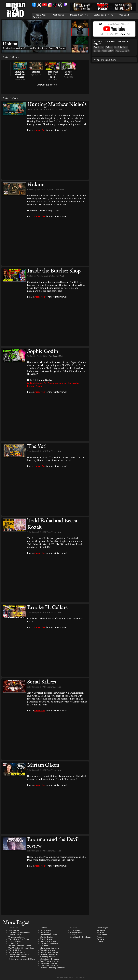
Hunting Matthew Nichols (20, 74)
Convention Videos (17, 957)
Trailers (44, 946)
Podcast (109, 47)
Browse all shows (47, 85)
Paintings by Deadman (81, 937)
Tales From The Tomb (19, 939)
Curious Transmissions (19, 933)
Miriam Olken (43, 765)
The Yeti (37, 447)
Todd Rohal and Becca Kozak (52, 524)
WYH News (46, 930)
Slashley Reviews (48, 957)
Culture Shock (15, 941)
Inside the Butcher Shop (52, 74)
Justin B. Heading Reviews (52, 968)
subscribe (40, 130)
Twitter (100, 939)
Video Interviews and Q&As (22, 959)
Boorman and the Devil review (53, 843)
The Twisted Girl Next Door (21, 948)
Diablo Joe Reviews (103, 15)
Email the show (121, 47)
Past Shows (58, 15)
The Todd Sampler (49, 966)
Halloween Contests (50, 948)
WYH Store (102, 935)
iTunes (97, 51)
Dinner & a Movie (79, 15)
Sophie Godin (69, 73)
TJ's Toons (75, 930)
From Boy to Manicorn (19, 955)
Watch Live (99, 47)
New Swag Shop (122, 51)
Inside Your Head (17, 952)
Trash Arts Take (16, 937)
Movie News (46, 939)
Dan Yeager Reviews (50, 961)
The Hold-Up (15, 950)
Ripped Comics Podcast (20, 946)
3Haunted (13, 944)
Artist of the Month (49, 944)
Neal (60, 109)
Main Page (41, 15)
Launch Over (15, 935)
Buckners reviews (49, 963)
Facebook (101, 930)
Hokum (36, 72)
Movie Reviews (47, 937)
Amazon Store (108, 51)
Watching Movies (48, 950)
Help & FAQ (46, 933)
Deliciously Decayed (50, 959)
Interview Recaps (49, 935)
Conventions (76, 933)
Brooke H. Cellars (47, 608)
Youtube (101, 933)
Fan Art (74, 935)
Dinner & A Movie (48, 941)
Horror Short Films (49, 955)
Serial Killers (42, 682)
